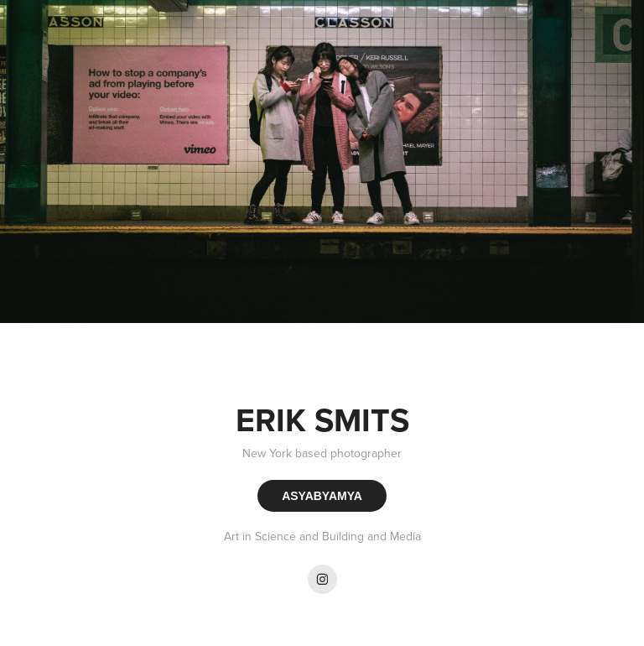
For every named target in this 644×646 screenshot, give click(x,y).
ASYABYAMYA (322, 496)
